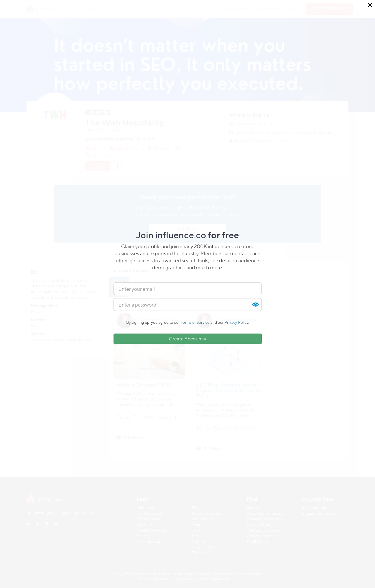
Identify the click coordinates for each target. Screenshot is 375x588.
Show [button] (255, 305)
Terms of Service (195, 322)
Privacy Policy (236, 322)
